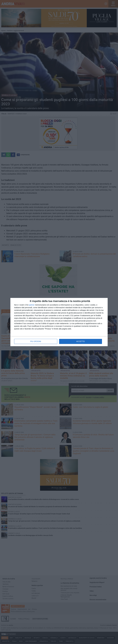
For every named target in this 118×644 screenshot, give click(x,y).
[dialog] (59, 322)
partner (32, 305)
